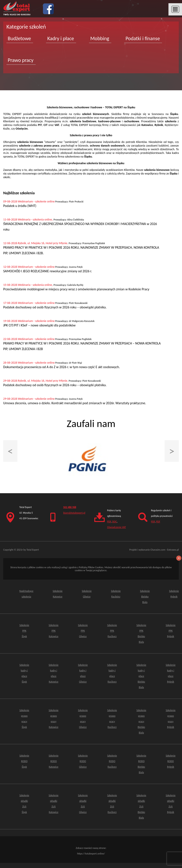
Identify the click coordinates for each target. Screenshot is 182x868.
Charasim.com (158, 550)
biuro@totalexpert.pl (74, 513)
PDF (109, 522)
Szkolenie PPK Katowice (54, 631)
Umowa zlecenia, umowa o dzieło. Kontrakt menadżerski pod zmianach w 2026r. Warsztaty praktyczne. (75, 403)
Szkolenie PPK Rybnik (171, 631)
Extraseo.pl (173, 550)
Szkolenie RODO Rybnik (171, 761)
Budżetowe (19, 38)
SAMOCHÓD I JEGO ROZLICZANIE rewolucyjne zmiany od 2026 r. (48, 271)
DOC (115, 522)
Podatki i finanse (143, 38)
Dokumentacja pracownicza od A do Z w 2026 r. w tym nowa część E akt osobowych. (62, 367)
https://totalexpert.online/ (91, 854)
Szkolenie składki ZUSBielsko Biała (141, 807)
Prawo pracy (21, 60)
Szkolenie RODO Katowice (54, 761)
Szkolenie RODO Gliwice (83, 761)
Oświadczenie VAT (117, 527)
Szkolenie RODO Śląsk (24, 761)
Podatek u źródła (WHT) (20, 206)
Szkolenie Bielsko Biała (145, 597)
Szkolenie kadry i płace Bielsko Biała (141, 676)
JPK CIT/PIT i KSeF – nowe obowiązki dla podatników (39, 325)
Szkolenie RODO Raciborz (112, 761)
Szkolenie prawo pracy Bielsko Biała (141, 721)
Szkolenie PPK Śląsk (24, 631)
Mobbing (100, 38)
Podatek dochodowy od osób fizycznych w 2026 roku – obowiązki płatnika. (55, 307)
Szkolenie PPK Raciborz (112, 631)
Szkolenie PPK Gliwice (83, 631)
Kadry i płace (61, 38)
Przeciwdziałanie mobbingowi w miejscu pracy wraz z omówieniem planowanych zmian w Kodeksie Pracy (76, 289)
